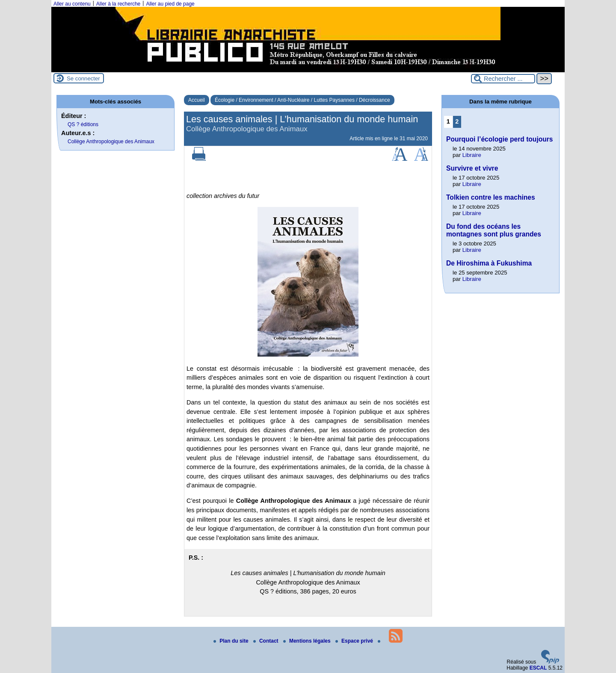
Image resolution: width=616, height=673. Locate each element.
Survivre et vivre (472, 168)
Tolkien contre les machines (491, 197)
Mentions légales (308, 641)
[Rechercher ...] (503, 79)
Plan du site (232, 641)
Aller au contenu (72, 4)
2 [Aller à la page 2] (457, 121)
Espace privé (355, 641)
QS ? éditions (83, 124)
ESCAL (538, 668)
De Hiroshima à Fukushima (489, 263)
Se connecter (83, 78)
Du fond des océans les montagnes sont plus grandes (494, 230)
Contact (267, 641)
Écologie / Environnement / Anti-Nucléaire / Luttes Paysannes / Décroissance (302, 100)
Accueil (197, 100)
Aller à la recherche (118, 4)
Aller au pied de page (170, 4)
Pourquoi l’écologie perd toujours (500, 139)
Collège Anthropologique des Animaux (111, 142)
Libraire (472, 155)
